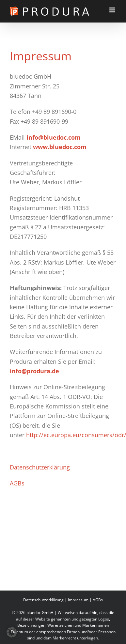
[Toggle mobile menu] (113, 10)
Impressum (78, 600)
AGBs (17, 483)
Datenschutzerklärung (40, 467)
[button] (12, 632)
